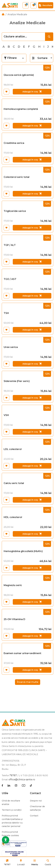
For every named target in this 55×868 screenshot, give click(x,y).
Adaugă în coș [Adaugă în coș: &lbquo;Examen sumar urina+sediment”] (32, 670)
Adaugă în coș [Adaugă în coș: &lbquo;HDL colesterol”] (32, 534)
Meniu (35, 864)
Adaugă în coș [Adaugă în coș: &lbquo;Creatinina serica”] (32, 160)
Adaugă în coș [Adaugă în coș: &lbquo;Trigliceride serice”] (32, 228)
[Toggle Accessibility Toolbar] (6, 840)
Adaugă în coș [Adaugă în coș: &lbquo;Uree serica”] (32, 364)
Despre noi (36, 801)
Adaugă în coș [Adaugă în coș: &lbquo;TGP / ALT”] (32, 262)
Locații (21, 862)
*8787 (7, 864)
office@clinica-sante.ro (22, 780)
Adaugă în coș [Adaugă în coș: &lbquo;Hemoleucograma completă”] (32, 126)
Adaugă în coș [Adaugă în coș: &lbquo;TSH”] (32, 330)
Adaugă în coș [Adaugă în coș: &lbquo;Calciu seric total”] (32, 500)
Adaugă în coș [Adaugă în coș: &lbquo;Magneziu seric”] (32, 602)
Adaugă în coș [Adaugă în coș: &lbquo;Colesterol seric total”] (32, 194)
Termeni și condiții (12, 810)
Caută (48, 864)
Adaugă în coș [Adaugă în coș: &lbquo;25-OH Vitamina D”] (32, 636)
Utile (5, 793)
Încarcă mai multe (28, 682)
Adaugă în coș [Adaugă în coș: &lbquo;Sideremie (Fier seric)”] (32, 398)
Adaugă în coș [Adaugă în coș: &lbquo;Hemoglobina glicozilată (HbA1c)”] (32, 568)
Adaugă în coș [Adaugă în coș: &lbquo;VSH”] (32, 432)
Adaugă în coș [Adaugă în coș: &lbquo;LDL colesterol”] (32, 466)
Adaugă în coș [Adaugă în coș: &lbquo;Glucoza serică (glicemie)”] (32, 92)
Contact (35, 793)
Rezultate (46, 5)
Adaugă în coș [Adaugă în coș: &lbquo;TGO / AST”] (32, 296)
